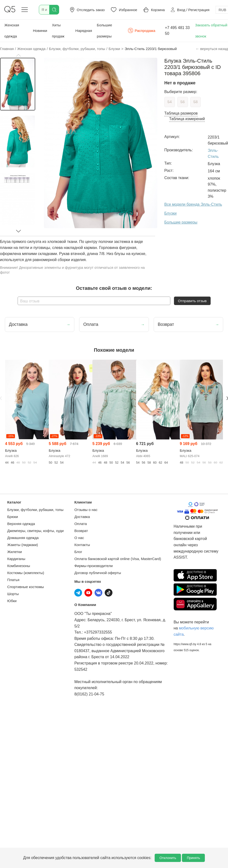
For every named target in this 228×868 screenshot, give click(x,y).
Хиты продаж (58, 31)
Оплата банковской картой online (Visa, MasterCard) (118, 559)
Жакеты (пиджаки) (23, 545)
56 (183, 102)
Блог (78, 552)
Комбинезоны (19, 566)
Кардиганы (16, 559)
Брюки (13, 517)
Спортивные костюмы (26, 587)
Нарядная (84, 31)
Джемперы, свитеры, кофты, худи (35, 531)
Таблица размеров (181, 113)
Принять (193, 858)
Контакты (82, 545)
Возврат (81, 531)
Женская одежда (12, 31)
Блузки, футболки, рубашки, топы (35, 510)
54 (170, 102)
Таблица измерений (187, 119)
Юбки (12, 601)
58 (196, 102)
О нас (79, 538)
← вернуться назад (212, 49)
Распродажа (141, 30)
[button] (18, 55)
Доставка (82, 517)
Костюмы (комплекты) (26, 573)
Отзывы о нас (86, 510)
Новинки (40, 31)
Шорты (13, 594)
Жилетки (15, 552)
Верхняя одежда (21, 524)
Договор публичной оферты (98, 573)
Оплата (81, 524)
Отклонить (168, 858)
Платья (13, 580)
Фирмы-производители (93, 566)
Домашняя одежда (23, 538)
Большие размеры (104, 31)
